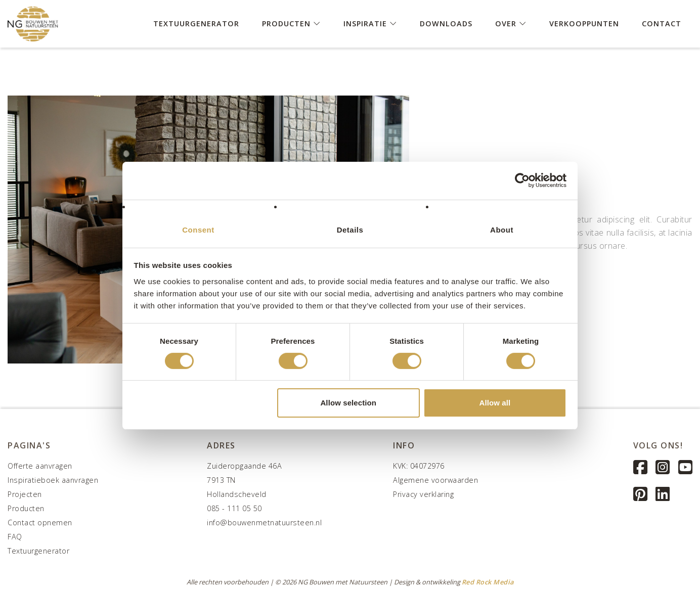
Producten (291, 23)
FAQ (15, 537)
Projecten (25, 494)
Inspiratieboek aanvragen (53, 480)
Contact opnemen (40, 522)
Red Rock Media (488, 582)
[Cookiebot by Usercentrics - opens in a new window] (522, 180)
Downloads (446, 23)
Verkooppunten (584, 23)
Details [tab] (350, 229)
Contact (662, 23)
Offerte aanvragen (40, 466)
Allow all (495, 403)
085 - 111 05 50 (234, 508)
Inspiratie (370, 23)
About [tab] (502, 229)
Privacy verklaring (423, 494)
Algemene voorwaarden (435, 480)
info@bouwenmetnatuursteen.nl (264, 522)
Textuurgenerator (196, 23)
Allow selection (348, 403)
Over (511, 23)
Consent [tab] (198, 229)
